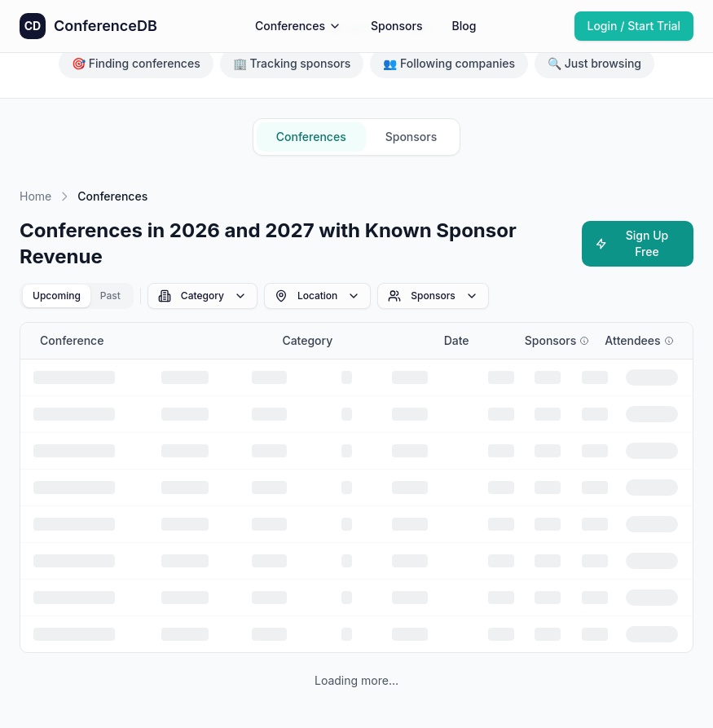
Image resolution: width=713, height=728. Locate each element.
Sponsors (397, 26)
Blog (464, 26)
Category (202, 296)
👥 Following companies (449, 63)
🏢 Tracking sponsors (292, 63)
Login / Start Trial (634, 26)
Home (35, 196)
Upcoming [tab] (57, 296)
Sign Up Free (632, 243)
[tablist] (77, 296)
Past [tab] (110, 296)
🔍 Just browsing (594, 63)
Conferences (298, 26)
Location (317, 296)
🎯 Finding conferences (136, 63)
